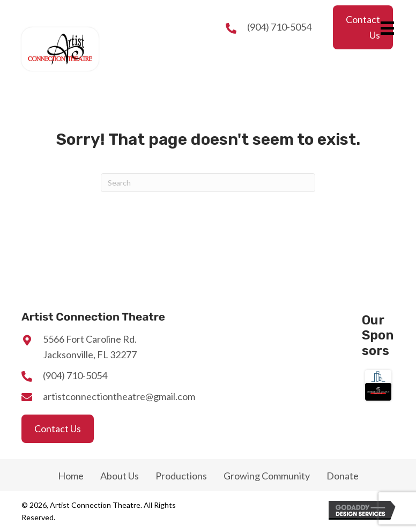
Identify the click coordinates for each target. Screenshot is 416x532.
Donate (343, 476)
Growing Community (267, 476)
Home (71, 476)
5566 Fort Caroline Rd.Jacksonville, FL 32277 (90, 347)
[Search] (208, 183)
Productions (181, 476)
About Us (120, 476)
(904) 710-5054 (279, 27)
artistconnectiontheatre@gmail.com (119, 396)
